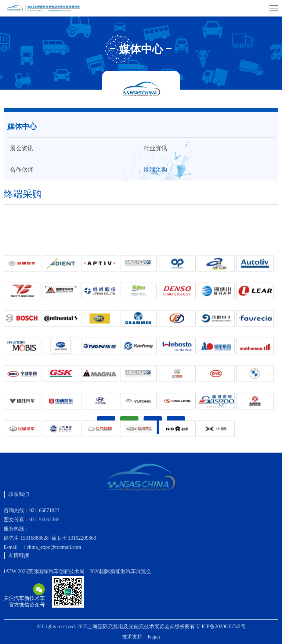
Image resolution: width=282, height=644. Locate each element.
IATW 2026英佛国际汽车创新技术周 (44, 571)
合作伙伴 (22, 170)
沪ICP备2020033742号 (221, 627)
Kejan (154, 637)
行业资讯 (155, 148)
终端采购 (155, 170)
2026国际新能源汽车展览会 (120, 571)
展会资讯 (22, 148)
